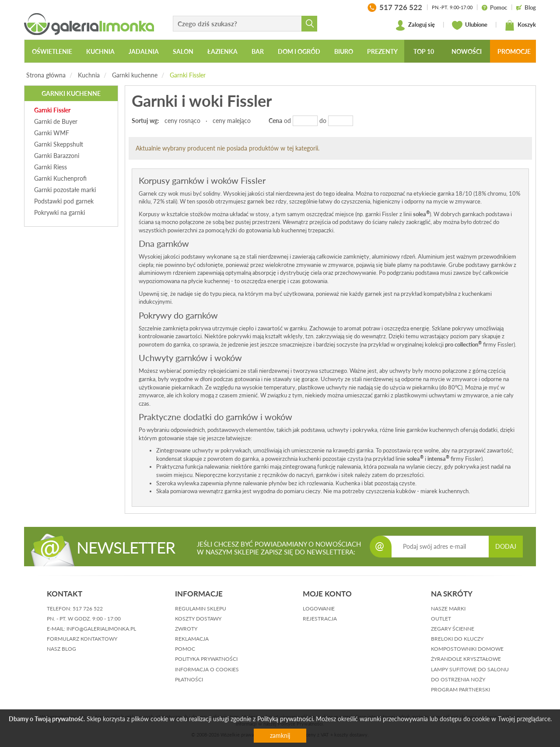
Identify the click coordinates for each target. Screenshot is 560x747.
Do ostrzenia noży (458, 679)
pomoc (185, 649)
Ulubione (470, 25)
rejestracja (320, 619)
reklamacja (192, 639)
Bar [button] (258, 51)
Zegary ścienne (453, 629)
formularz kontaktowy (82, 639)
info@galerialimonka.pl (101, 629)
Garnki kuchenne (135, 75)
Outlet (441, 619)
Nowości (467, 51)
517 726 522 (88, 608)
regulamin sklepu (201, 608)
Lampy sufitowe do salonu (470, 669)
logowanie (319, 608)
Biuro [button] (344, 51)
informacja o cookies (207, 669)
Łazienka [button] (222, 51)
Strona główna (46, 75)
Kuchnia (89, 75)
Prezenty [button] (382, 51)
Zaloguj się (415, 25)
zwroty (186, 629)
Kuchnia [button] (100, 51)
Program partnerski (460, 689)
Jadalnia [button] (144, 51)
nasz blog (61, 649)
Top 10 (424, 51)
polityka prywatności (206, 659)
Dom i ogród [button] (299, 51)
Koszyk (520, 25)
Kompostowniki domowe (467, 649)
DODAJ (506, 546)
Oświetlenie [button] (52, 51)
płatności (189, 679)
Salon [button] (183, 51)
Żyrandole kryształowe (466, 659)
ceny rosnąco (182, 121)
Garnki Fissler (188, 75)
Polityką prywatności (285, 719)
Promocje (514, 51)
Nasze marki (448, 608)
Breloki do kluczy (457, 639)
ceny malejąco (232, 121)
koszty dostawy (198, 619)
